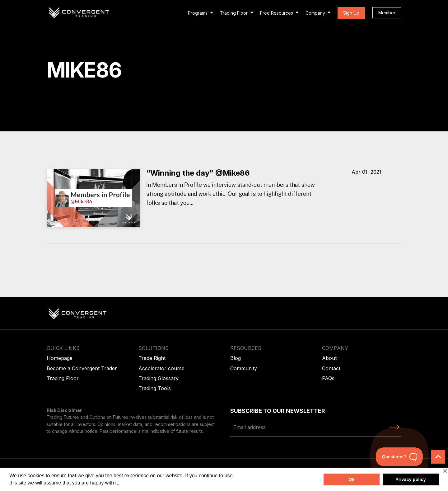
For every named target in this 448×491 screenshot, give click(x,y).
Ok (351, 479)
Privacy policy (411, 479)
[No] (445, 471)
